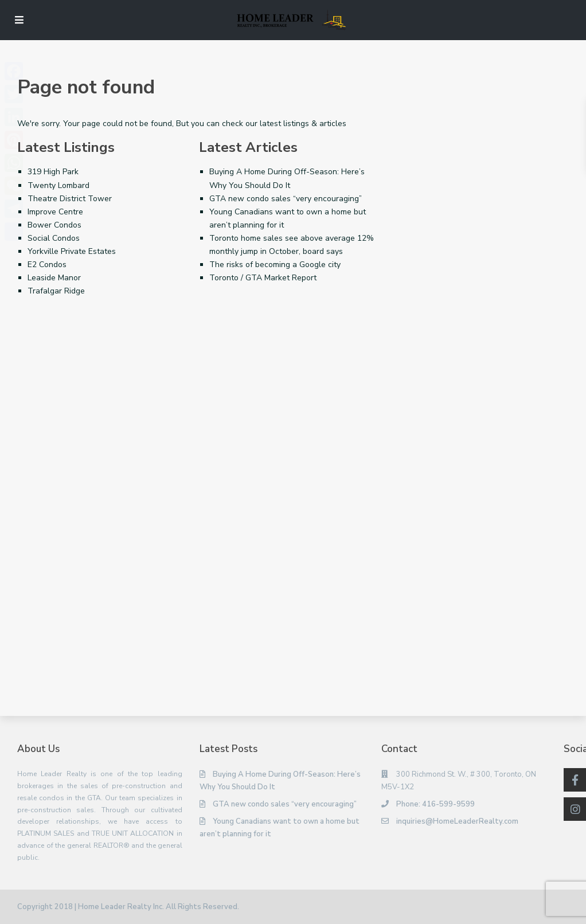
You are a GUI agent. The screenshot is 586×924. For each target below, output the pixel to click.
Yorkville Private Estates (72, 251)
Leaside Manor (54, 278)
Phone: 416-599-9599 (435, 804)
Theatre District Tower (70, 199)
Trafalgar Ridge (56, 291)
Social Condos (54, 238)
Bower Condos (54, 225)
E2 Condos (47, 265)
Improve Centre (55, 212)
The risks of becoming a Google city (275, 265)
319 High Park (53, 172)
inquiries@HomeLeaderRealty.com (457, 821)
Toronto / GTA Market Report (263, 278)
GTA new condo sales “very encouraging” (286, 199)
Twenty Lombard (58, 185)
